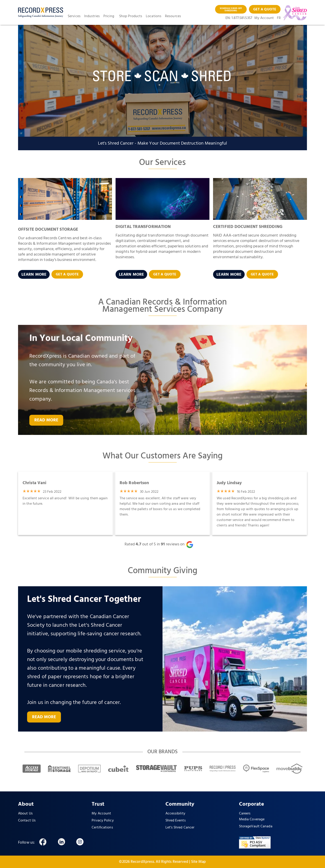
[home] (41, 12)
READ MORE (46, 420)
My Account (264, 18)
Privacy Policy (103, 821)
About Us (25, 814)
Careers (245, 814)
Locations (154, 16)
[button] (76, 16)
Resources (173, 16)
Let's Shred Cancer (180, 828)
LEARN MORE (34, 275)
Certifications (102, 828)
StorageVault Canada (256, 826)
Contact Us (27, 821)
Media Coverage (252, 819)
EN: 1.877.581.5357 (239, 18)
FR (279, 18)
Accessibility (175, 814)
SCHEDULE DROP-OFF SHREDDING (231, 9)
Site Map (199, 862)
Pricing (109, 16)
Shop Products (131, 16)
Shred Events (176, 821)
